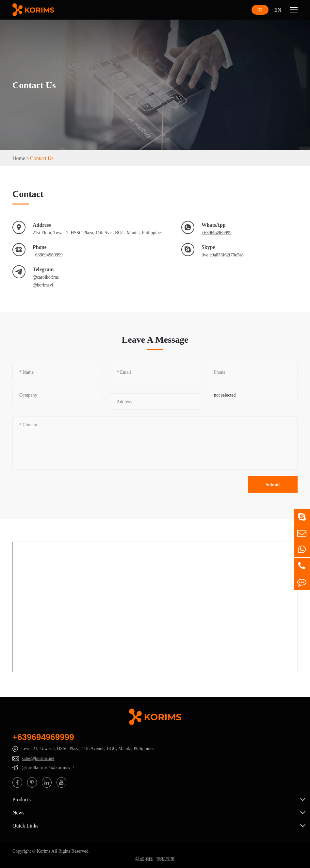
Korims (43, 851)
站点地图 (144, 859)
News (18, 812)
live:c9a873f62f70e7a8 (223, 255)
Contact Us (42, 158)
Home (19, 158)
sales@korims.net (38, 758)
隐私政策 (166, 859)
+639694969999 (217, 233)
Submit (273, 484)
